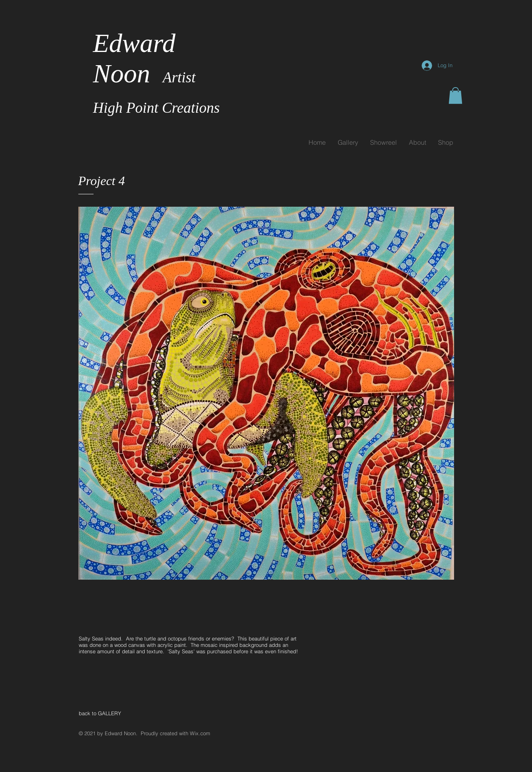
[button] (455, 96)
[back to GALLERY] (108, 713)
